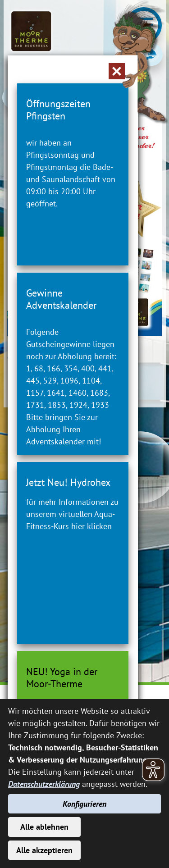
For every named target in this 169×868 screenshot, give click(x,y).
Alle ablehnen (44, 827)
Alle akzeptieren (44, 850)
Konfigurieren (84, 804)
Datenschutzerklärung (44, 784)
